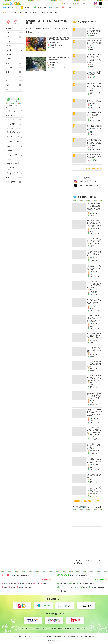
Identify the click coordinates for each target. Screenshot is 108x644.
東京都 (6, 583)
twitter (76, 185)
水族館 (73, 583)
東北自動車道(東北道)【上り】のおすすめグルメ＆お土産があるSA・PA (94, 156)
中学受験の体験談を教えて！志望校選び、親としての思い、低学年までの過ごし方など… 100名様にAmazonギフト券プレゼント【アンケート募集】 (94, 207)
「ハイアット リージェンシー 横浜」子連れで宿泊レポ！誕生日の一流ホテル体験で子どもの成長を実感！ (94, 430)
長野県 (91, 231)
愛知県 (21, 587)
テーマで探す (55, 8)
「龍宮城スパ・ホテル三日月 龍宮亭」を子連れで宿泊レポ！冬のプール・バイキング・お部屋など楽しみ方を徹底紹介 (94, 413)
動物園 (85, 587)
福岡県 (28, 587)
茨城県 (91, 326)
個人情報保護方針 (74, 636)
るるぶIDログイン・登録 (36, 636)
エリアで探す (68, 8)
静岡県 (91, 308)
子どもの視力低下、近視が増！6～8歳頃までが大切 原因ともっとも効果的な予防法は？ (94, 350)
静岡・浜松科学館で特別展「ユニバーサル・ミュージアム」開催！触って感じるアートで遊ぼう (94, 86)
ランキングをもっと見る (91, 168)
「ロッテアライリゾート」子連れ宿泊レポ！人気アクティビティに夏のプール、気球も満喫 (94, 267)
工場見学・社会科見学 (98, 587)
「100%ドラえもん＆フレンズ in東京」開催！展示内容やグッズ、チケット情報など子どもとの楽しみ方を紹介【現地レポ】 (94, 142)
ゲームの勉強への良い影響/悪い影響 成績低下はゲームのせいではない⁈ (95, 476)
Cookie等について (60, 636)
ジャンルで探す (41, 8)
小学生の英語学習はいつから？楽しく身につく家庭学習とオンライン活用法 (94, 240)
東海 (61, 52)
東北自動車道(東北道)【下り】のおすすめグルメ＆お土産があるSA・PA (94, 73)
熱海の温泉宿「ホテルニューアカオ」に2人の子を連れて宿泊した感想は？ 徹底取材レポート (94, 301)
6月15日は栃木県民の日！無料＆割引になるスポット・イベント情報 (94, 114)
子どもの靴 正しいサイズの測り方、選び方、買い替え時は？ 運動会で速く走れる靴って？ (94, 253)
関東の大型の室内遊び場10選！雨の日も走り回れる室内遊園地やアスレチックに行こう (94, 43)
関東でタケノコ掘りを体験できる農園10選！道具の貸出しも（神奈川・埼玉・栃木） (94, 127)
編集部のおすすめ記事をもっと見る (87, 501)
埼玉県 (30, 583)
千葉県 (91, 385)
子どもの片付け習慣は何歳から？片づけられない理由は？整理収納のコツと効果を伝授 (94, 364)
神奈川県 (92, 437)
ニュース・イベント (13, 8)
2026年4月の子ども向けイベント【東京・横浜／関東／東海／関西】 (94, 101)
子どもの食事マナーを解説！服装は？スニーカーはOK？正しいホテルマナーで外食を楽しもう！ (94, 446)
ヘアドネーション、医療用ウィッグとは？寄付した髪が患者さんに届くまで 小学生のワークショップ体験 (94, 489)
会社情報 (91, 636)
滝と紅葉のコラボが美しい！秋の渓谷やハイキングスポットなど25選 (58, 42)
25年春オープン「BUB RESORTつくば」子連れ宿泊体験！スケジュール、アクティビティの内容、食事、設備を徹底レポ (94, 319)
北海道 (37, 583)
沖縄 (91, 292)
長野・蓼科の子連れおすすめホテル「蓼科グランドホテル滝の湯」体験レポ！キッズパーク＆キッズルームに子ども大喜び (94, 224)
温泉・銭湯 (63, 591)
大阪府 (45, 583)
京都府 (6, 587)
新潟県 (91, 274)
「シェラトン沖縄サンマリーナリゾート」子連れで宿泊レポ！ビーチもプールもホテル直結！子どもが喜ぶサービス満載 (94, 284)
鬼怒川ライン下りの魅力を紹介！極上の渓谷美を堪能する (57, 66)
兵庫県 (91, 467)
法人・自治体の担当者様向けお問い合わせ (61, 629)
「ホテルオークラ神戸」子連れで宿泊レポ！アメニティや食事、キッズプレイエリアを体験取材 (94, 460)
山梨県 (91, 402)
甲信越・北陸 (54, 52)
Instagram (96, 4)
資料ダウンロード (82, 629)
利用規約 (84, 636)
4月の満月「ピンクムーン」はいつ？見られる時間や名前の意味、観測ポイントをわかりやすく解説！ (95, 31)
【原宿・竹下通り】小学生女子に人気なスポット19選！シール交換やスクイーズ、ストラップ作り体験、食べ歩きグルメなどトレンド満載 (94, 59)
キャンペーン (28, 8)
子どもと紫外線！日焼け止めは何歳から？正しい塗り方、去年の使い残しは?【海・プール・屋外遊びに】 (95, 336)
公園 (78, 587)
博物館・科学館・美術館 (86, 583)
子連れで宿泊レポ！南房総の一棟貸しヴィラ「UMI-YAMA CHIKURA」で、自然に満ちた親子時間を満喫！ (94, 378)
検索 (90, 4)
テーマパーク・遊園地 (66, 587)
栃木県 (52, 74)
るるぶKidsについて (20, 636)
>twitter (101, 4)
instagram (76, 181)
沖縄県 (95, 292)
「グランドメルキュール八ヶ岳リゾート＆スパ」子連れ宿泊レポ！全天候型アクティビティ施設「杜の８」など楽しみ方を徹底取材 (94, 395)
